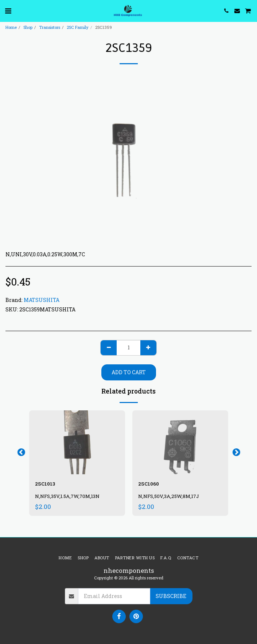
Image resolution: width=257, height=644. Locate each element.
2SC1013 (45, 484)
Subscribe (171, 596)
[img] (77, 442)
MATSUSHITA (42, 300)
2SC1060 (149, 484)
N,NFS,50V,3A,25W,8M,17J (169, 496)
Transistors (50, 27)
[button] (8, 11)
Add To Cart (129, 372)
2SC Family (78, 27)
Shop (28, 27)
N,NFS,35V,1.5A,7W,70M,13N (67, 496)
